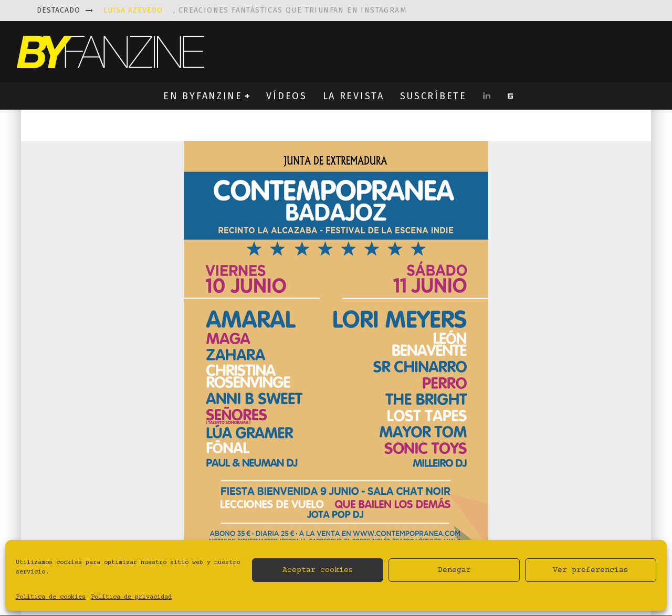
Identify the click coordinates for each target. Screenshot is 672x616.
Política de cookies (51, 597)
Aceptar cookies (318, 570)
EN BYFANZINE (203, 96)
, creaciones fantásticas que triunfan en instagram (255, 10)
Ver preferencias (591, 570)
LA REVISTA (354, 96)
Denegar (454, 570)
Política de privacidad (131, 597)
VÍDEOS (286, 96)
